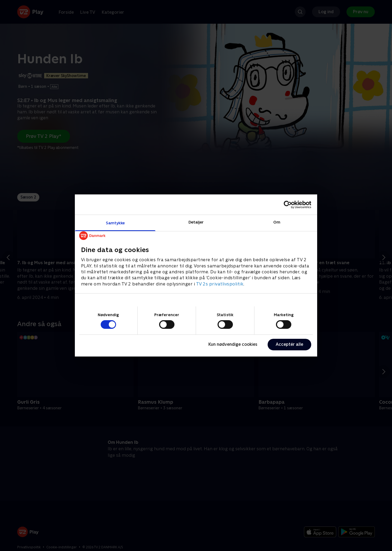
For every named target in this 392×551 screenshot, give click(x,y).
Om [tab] (277, 222)
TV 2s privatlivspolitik (220, 284)
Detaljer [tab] (196, 222)
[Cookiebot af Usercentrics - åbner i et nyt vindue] (288, 204)
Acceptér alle (289, 344)
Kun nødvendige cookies (233, 344)
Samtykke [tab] (115, 223)
